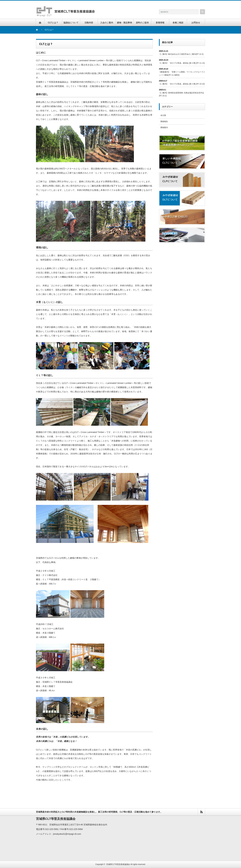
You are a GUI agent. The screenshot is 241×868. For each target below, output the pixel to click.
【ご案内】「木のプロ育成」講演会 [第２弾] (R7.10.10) (182, 84)
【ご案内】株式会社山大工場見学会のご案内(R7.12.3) (181, 54)
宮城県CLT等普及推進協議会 (118, 864)
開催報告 (164, 122)
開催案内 (164, 127)
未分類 (163, 115)
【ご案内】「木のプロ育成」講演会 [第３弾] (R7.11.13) (182, 63)
